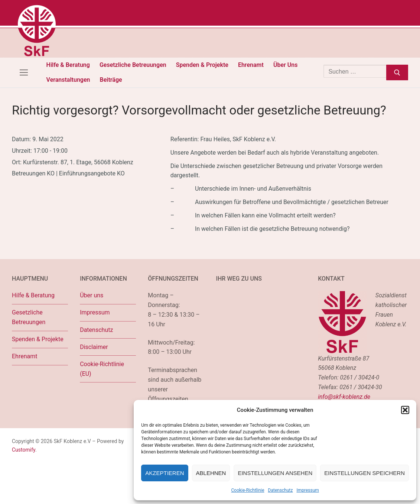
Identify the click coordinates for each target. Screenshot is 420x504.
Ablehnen (211, 473)
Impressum (307, 490)
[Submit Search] (397, 72)
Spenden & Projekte (38, 339)
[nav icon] (24, 72)
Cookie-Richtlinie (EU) (102, 369)
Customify (24, 450)
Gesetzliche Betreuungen (29, 317)
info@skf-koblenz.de (344, 397)
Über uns (92, 295)
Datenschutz (281, 490)
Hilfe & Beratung (33, 295)
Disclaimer (94, 347)
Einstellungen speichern (364, 473)
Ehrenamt (25, 356)
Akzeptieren (165, 473)
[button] (405, 410)
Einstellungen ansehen (275, 473)
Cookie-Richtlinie (248, 490)
